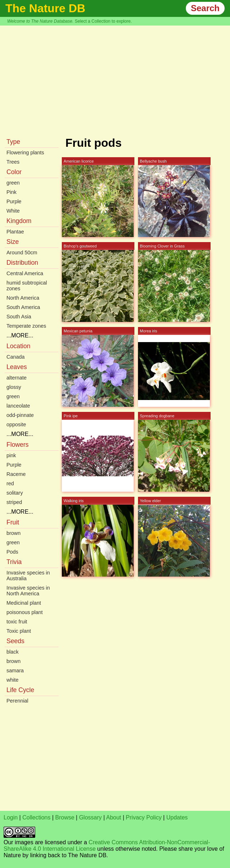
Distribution (22, 263)
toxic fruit (17, 622)
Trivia (14, 562)
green (13, 183)
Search (205, 8)
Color (14, 172)
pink (11, 455)
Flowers (18, 445)
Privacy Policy (144, 817)
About (114, 817)
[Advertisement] (115, 79)
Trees (13, 162)
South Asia (19, 317)
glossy (14, 387)
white (13, 680)
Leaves (17, 367)
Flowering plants (25, 153)
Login (11, 817)
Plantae (15, 232)
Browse (65, 817)
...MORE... (20, 335)
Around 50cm (22, 253)
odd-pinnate (20, 415)
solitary (15, 493)
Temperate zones (26, 326)
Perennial (17, 701)
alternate (17, 378)
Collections (36, 817)
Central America (25, 273)
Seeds (15, 641)
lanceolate (18, 406)
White (13, 211)
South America (23, 307)
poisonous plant (25, 612)
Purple (14, 201)
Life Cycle (20, 690)
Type (13, 142)
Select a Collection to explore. (103, 21)
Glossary (90, 817)
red (10, 483)
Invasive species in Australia (28, 576)
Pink (11, 192)
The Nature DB (45, 8)
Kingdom (19, 221)
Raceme (16, 474)
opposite (16, 424)
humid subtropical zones (27, 286)
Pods (12, 552)
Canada (15, 357)
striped (14, 502)
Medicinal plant (24, 603)
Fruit (13, 522)
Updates (177, 817)
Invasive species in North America (28, 591)
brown (13, 533)
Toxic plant (19, 631)
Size (13, 242)
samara (15, 671)
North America (23, 298)
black (13, 652)
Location (19, 346)
